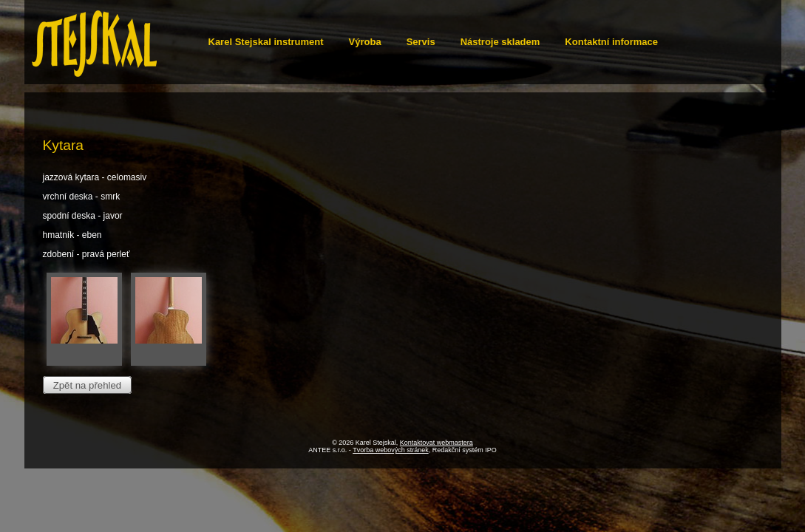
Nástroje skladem (500, 42)
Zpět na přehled (87, 385)
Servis (421, 42)
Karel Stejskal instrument (266, 42)
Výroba (365, 42)
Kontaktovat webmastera (437, 443)
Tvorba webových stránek (391, 450)
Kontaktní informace (611, 42)
